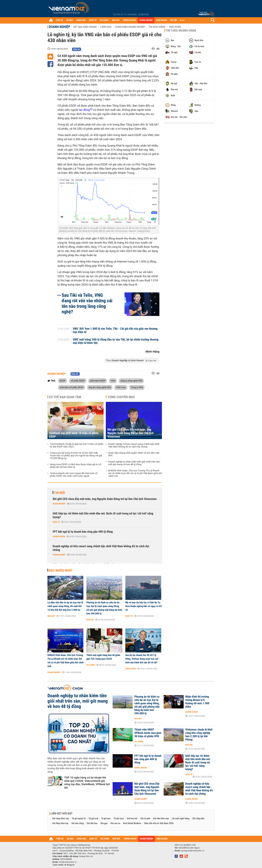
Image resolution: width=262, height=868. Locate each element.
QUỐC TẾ (93, 20)
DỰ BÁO (70, 20)
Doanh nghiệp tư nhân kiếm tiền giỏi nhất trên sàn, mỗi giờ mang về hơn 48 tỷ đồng (134, 463)
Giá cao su (115, 823)
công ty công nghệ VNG (131, 381)
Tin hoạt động (157, 27)
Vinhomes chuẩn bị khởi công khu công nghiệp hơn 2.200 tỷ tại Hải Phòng (199, 735)
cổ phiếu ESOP (78, 381)
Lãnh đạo (106, 27)
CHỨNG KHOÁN (130, 20)
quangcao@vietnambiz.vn (193, 851)
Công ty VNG (137, 387)
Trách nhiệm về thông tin (63, 865)
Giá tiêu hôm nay (161, 819)
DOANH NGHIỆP (146, 20)
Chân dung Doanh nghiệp (130, 27)
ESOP (62, 381)
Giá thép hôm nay (60, 823)
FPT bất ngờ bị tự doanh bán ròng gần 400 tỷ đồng (83, 532)
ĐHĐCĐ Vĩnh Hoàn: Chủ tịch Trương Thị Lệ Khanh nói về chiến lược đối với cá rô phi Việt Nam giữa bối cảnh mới (135, 473)
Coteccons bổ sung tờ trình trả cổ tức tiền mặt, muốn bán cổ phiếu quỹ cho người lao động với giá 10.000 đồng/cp (76, 456)
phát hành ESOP (98, 381)
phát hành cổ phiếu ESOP (72, 387)
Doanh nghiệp (59, 27)
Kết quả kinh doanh (85, 27)
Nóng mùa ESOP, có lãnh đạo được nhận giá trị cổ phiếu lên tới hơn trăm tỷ (76, 466)
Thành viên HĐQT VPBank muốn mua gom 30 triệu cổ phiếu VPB (148, 733)
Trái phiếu (175, 27)
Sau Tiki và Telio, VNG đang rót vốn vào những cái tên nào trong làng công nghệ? (87, 303)
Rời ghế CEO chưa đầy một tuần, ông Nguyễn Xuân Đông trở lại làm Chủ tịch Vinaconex (130, 433)
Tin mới (59, 493)
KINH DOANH (162, 20)
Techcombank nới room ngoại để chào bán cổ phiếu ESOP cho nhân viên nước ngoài (74, 475)
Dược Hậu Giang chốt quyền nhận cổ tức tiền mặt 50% (134, 454)
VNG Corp (121, 387)
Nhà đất (51, 616)
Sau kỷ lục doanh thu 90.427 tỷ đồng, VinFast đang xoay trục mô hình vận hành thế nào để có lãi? (142, 659)
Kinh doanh (131, 669)
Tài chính (91, 665)
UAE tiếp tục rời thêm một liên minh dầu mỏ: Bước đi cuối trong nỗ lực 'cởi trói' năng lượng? (103, 515)
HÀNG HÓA (81, 20)
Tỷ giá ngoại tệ (79, 819)
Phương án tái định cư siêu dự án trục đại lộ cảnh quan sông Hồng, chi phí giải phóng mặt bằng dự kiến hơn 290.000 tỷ (104, 608)
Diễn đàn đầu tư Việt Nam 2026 (159, 823)
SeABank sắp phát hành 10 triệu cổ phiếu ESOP (74, 435)
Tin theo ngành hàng (181, 31)
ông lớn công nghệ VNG (100, 387)
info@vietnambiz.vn (68, 862)
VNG (113, 381)
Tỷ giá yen (106, 819)
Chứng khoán (59, 537)
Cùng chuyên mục (121, 397)
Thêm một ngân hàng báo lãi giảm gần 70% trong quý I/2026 (103, 657)
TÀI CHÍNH (104, 20)
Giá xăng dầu (198, 819)
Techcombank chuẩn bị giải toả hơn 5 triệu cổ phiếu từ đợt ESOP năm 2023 (77, 445)
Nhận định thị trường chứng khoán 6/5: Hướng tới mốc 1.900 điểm (197, 702)
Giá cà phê (145, 819)
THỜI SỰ (59, 20)
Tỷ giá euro (119, 819)
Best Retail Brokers (132, 823)
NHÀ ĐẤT (116, 20)
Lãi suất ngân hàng (181, 819)
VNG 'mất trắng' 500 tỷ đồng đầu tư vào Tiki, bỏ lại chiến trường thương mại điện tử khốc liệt (116, 341)
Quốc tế (56, 522)
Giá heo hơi (132, 819)
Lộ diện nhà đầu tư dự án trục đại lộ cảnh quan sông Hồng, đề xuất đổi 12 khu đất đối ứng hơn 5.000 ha (65, 606)
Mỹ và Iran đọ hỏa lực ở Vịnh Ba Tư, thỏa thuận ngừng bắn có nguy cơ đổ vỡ (144, 606)
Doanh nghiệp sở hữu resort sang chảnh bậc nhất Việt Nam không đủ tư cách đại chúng (134, 445)
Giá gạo (104, 823)
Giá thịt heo (92, 823)
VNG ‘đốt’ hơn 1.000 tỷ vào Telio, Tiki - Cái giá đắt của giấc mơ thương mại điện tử (115, 330)
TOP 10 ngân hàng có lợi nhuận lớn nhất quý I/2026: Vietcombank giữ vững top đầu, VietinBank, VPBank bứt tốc (87, 783)
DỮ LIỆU (174, 20)
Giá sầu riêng (78, 823)
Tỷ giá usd (93, 819)
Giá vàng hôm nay (61, 819)
